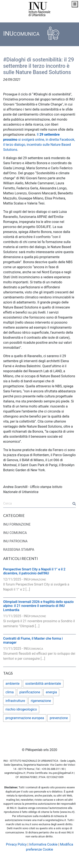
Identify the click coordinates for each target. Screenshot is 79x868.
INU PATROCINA (15, 541)
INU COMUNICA (15, 533)
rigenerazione (41, 701)
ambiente (13, 684)
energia (51, 692)
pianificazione (30, 692)
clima (10, 692)
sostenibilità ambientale (43, 684)
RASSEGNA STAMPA (19, 550)
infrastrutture (15, 701)
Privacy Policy (16, 844)
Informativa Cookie (43, 844)
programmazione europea (25, 718)
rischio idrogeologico (21, 709)
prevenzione (59, 718)
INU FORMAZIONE (17, 524)
